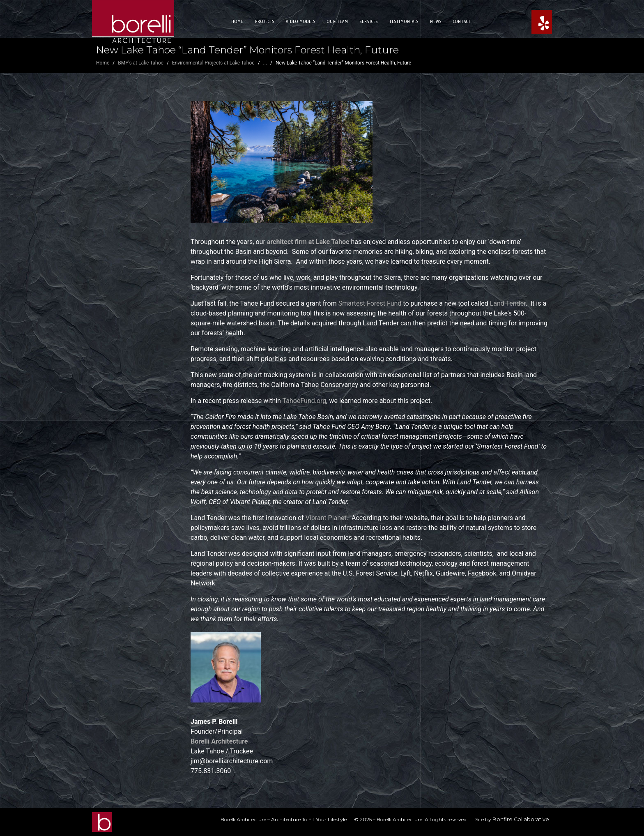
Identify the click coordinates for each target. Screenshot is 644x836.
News (436, 21)
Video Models (301, 21)
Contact (462, 21)
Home (237, 21)
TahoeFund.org (305, 401)
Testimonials (404, 21)
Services (369, 21)
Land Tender (508, 303)
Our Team (338, 21)
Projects (265, 21)
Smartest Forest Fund (370, 303)
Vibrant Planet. (329, 518)
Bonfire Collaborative (521, 819)
